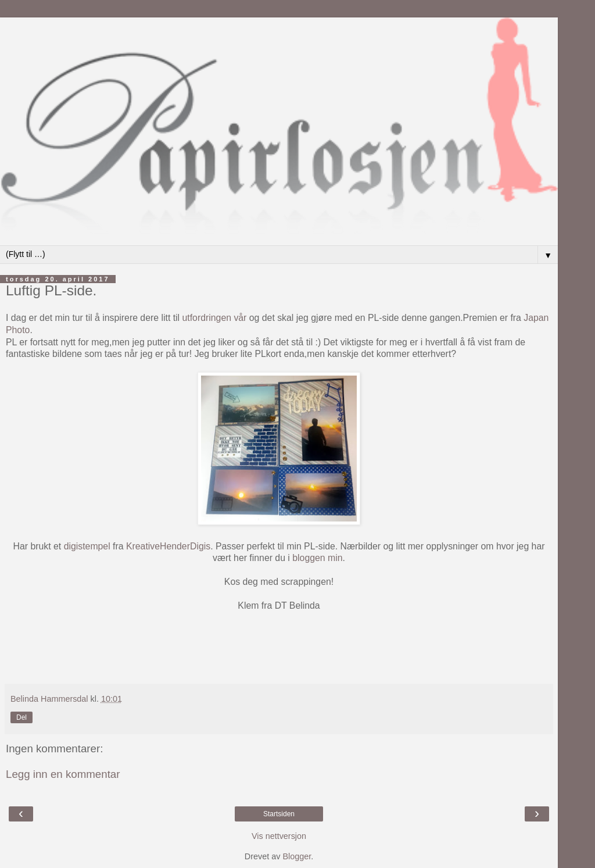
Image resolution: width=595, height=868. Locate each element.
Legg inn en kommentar (63, 774)
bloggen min (317, 558)
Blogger (297, 856)
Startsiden (279, 814)
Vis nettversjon (279, 836)
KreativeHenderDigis (168, 546)
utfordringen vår (215, 318)
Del (21, 717)
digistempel (87, 546)
